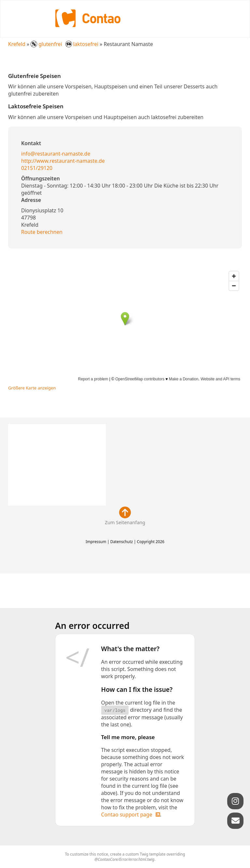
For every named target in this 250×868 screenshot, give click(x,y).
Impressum (96, 541)
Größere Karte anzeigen (32, 388)
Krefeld (17, 44)
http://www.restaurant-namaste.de (63, 161)
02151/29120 (37, 168)
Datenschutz (122, 541)
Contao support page (127, 815)
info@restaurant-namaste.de (56, 154)
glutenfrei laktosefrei (65, 44)
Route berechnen (42, 232)
